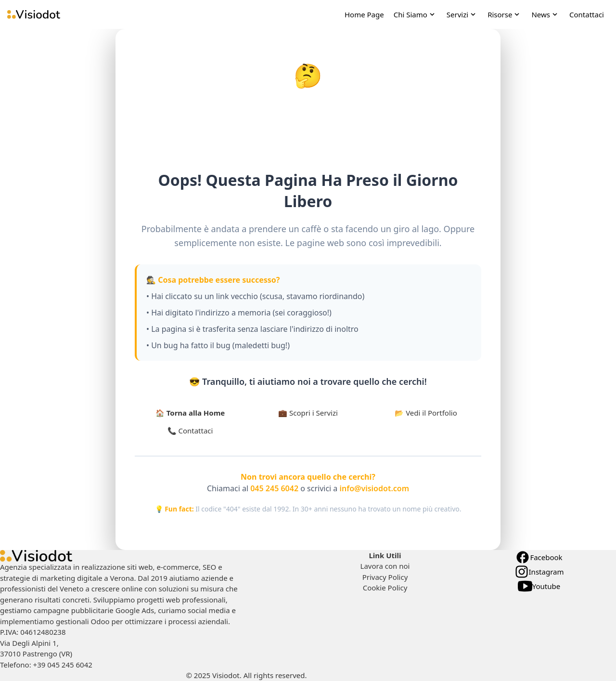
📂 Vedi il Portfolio (426, 413)
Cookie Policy (385, 588)
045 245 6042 (274, 488)
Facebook (539, 557)
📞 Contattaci (190, 431)
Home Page (364, 14)
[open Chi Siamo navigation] (415, 15)
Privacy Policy (385, 577)
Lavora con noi (385, 566)
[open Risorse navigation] (505, 15)
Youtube (539, 586)
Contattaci (587, 14)
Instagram (539, 572)
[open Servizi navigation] (462, 15)
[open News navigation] (545, 15)
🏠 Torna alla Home (190, 413)
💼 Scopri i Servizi (308, 413)
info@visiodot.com (375, 488)
